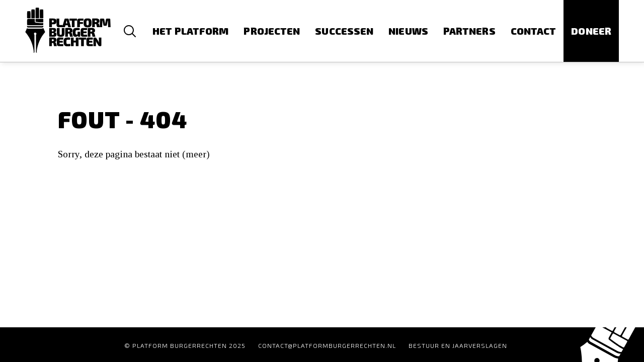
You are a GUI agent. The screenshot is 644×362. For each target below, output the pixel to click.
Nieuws (408, 31)
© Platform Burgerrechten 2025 (185, 345)
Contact (534, 31)
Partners (469, 31)
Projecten (272, 31)
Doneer (591, 31)
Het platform (190, 31)
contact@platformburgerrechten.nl (327, 345)
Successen (344, 31)
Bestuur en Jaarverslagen (458, 345)
